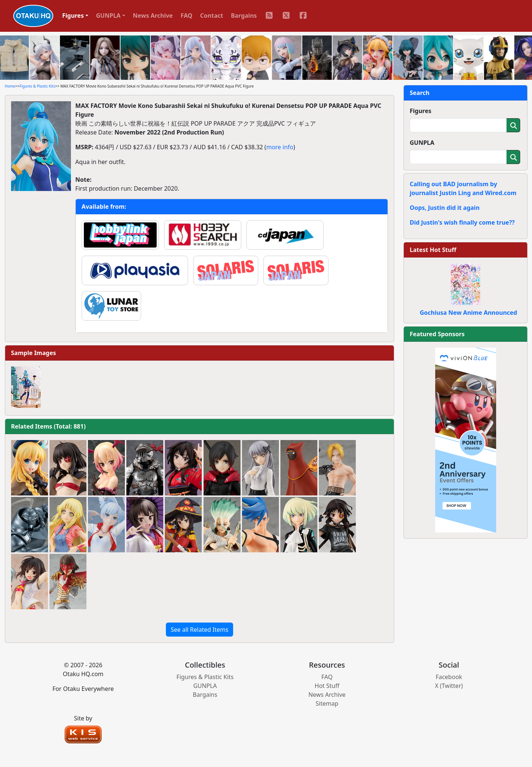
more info (280, 147)
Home (10, 86)
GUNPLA (422, 143)
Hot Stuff (327, 686)
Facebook (449, 677)
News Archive (153, 16)
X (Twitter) (449, 686)
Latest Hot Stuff (433, 250)
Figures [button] (73, 16)
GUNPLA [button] (108, 16)
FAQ (187, 16)
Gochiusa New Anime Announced (468, 313)
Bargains (244, 16)
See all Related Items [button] (199, 630)
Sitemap (327, 703)
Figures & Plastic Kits (37, 86)
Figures (421, 111)
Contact (212, 16)
